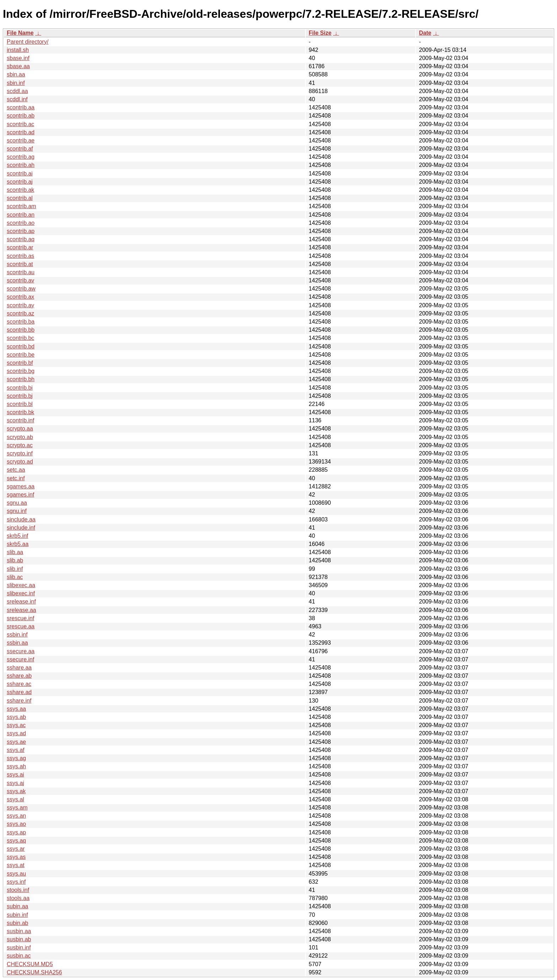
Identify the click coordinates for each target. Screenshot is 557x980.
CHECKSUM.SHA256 (34, 972)
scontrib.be (21, 355)
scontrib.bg (21, 371)
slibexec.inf (21, 593)
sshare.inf (19, 701)
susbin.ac (19, 956)
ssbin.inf (17, 635)
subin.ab (18, 923)
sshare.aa (19, 668)
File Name (20, 33)
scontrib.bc (20, 338)
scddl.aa (17, 91)
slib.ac (15, 577)
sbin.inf (16, 83)
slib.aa (15, 552)
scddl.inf (17, 99)
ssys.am (17, 808)
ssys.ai (15, 775)
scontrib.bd (21, 346)
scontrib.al (20, 198)
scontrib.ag (21, 157)
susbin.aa (19, 931)
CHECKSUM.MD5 (30, 964)
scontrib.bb (21, 330)
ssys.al (15, 799)
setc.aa (16, 470)
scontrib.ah (21, 165)
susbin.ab (19, 939)
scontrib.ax (20, 297)
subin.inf (17, 915)
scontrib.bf (20, 363)
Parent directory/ (28, 42)
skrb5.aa (18, 544)
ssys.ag (16, 758)
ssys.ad (16, 733)
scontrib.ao (21, 223)
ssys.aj (15, 783)
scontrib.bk (20, 412)
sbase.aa (18, 66)
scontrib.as (20, 256)
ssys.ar (16, 849)
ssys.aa (16, 709)
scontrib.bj (20, 396)
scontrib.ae (21, 140)
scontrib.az (20, 313)
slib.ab (15, 560)
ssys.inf (16, 882)
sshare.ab (19, 676)
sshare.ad (19, 692)
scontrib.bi (20, 388)
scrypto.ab (20, 437)
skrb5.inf (17, 536)
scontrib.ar (20, 247)
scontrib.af (20, 149)
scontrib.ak (20, 190)
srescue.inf (20, 618)
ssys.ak (16, 791)
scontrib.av (20, 280)
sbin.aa (16, 74)
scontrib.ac (20, 124)
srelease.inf (21, 602)
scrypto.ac (20, 445)
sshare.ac (19, 684)
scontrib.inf (20, 420)
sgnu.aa (17, 503)
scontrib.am (21, 206)
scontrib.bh (21, 379)
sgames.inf (20, 495)
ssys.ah (16, 766)
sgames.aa (21, 486)
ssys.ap (16, 832)
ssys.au (16, 874)
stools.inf (18, 890)
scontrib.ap (21, 231)
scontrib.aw (21, 289)
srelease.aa (21, 610)
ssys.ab (16, 717)
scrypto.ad (20, 462)
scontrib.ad (21, 132)
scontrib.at (20, 264)
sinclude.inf (21, 528)
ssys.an (16, 816)
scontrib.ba (21, 322)
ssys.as (16, 857)
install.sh (18, 50)
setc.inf (16, 478)
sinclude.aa (21, 519)
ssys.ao (16, 824)
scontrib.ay (20, 305)
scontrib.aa (21, 107)
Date (425, 33)
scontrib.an (21, 215)
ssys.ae (16, 742)
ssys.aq (16, 841)
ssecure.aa (21, 651)
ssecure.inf (20, 659)
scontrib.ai (20, 174)
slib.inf (15, 569)
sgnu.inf (17, 511)
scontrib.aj (20, 182)
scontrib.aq (21, 239)
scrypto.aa (20, 429)
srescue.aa (21, 626)
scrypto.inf (20, 453)
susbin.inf (19, 947)
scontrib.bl (20, 404)
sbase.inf (18, 58)
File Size (320, 33)
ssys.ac (16, 725)
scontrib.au (21, 272)
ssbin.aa (17, 643)
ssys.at (16, 865)
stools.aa (18, 898)
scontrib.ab (21, 116)
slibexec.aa (21, 585)
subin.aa (18, 906)
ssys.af (16, 750)
